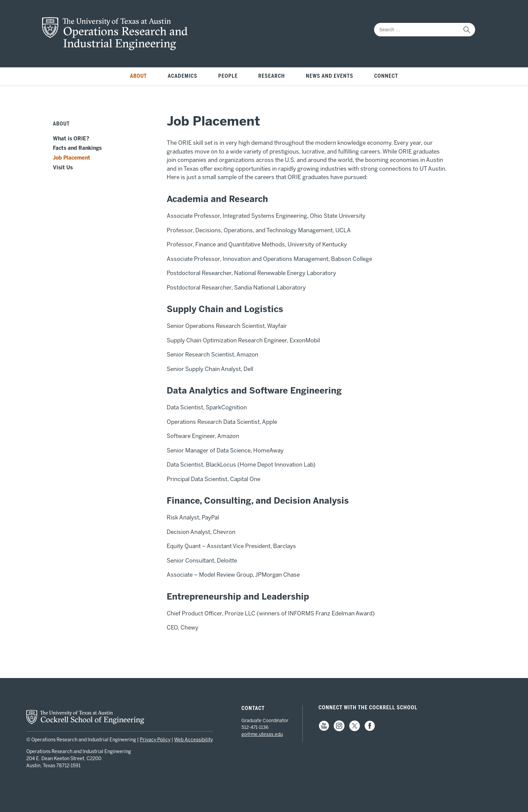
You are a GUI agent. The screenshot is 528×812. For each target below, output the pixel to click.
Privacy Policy (155, 740)
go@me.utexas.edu (262, 734)
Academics (183, 76)
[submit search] (467, 30)
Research (272, 76)
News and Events (329, 76)
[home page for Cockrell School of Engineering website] (85, 722)
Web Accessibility (193, 740)
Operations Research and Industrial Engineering (79, 752)
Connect (386, 76)
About (138, 76)
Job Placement (72, 158)
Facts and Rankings (77, 148)
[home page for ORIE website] (115, 48)
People (228, 76)
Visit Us (63, 168)
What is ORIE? (71, 139)
